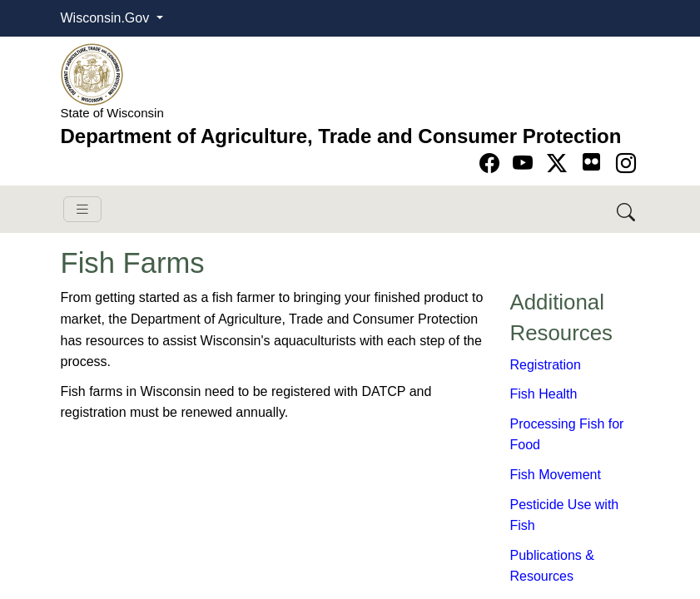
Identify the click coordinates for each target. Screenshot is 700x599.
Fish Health (544, 394)
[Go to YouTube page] (526, 163)
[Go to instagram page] (626, 163)
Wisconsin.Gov (107, 18)
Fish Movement (556, 475)
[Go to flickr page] (591, 162)
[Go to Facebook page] (492, 163)
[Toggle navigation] (82, 209)
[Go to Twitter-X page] (560, 163)
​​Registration (546, 365)
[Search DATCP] (627, 209)
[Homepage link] (92, 74)
